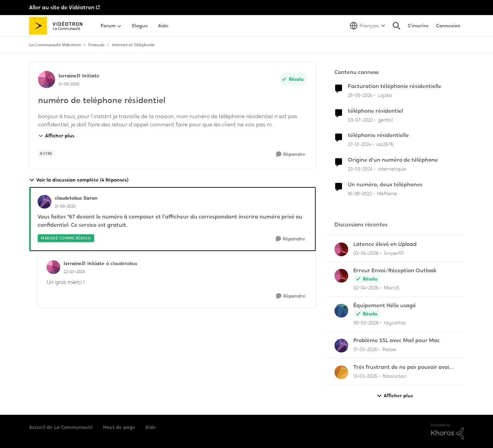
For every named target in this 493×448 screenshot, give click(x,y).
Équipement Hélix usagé (385, 306)
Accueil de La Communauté (61, 427)
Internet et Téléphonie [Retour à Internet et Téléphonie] (133, 45)
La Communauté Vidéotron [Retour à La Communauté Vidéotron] (55, 45)
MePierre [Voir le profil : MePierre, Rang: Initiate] (387, 194)
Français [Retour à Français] (96, 45)
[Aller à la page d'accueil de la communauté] (58, 26)
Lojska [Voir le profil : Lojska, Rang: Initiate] (385, 95)
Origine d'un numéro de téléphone (393, 160)
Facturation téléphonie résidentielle (395, 86)
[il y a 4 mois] (365, 350)
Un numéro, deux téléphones (385, 185)
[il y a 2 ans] (360, 95)
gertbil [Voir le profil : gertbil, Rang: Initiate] (385, 120)
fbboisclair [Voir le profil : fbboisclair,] (394, 376)
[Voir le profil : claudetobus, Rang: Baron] (45, 202)
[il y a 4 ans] (360, 120)
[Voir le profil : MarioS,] (341, 276)
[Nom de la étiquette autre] (46, 153)
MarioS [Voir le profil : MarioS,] (392, 288)
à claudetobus (122, 263)
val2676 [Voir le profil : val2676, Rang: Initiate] (385, 144)
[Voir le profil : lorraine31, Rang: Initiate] (47, 79)
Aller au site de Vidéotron (62, 7)
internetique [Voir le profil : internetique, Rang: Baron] (392, 169)
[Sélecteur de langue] (368, 26)
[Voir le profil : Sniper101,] (341, 249)
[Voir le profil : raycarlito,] (341, 311)
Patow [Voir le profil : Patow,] (389, 349)
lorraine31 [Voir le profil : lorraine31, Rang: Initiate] (69, 76)
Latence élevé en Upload (385, 244)
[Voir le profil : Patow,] (341, 346)
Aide (151, 427)
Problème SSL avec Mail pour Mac (397, 340)
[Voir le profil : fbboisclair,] (341, 372)
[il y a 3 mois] (366, 253)
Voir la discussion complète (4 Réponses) (79, 180)
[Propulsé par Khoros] (447, 432)
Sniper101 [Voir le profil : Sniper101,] (394, 253)
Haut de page (119, 427)
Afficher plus (56, 136)
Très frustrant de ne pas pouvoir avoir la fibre (402, 367)
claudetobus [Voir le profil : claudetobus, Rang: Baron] (68, 198)
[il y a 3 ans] (360, 194)
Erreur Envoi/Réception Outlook (395, 271)
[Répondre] (291, 154)
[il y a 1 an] (359, 144)
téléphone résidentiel (375, 111)
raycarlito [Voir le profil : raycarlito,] (395, 323)
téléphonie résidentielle (378, 135)
